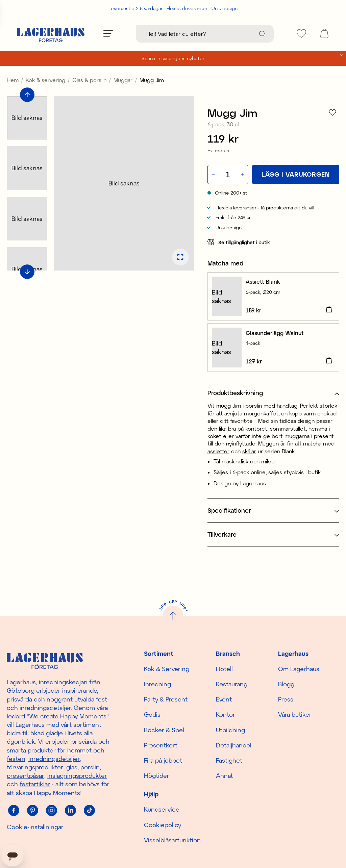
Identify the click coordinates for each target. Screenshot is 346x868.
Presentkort (161, 745)
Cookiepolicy (163, 825)
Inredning (157, 684)
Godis (152, 714)
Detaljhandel (234, 745)
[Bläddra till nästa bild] (27, 272)
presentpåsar (26, 775)
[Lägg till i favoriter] (332, 112)
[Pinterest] (32, 811)
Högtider (157, 775)
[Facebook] (14, 811)
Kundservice (162, 809)
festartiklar (35, 784)
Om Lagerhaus (299, 669)
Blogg (286, 684)
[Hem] (51, 33)
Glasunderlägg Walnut (275, 333)
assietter (218, 451)
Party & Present (166, 699)
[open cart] (324, 33)
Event (224, 699)
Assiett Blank (263, 282)
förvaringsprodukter (35, 767)
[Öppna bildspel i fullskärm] (180, 257)
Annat (224, 775)
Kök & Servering (167, 669)
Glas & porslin (89, 80)
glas (72, 767)
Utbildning (230, 730)
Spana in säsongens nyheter (173, 58)
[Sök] (262, 34)
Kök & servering (45, 80)
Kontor (226, 714)
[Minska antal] (213, 174)
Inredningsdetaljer (54, 759)
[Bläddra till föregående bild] (27, 95)
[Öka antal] (243, 174)
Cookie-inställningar (35, 827)
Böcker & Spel (164, 730)
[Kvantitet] (228, 174)
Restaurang (232, 684)
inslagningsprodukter (77, 775)
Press (286, 699)
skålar (249, 451)
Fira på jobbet (163, 760)
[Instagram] (51, 811)
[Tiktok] (89, 811)
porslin (90, 767)
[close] (341, 55)
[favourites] (301, 33)
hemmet (79, 750)
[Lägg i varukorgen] (296, 174)
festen (16, 759)
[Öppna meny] (108, 33)
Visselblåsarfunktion (172, 840)
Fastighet (229, 760)
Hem (13, 80)
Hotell (224, 669)
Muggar (123, 80)
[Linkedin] (70, 811)
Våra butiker (295, 714)
